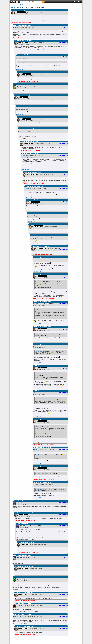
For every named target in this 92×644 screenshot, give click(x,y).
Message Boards (17, 5)
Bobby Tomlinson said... (40, 309)
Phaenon (16, 27)
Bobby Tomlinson (21, 12)
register (80, 2)
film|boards (15, 2)
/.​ (18, 86)
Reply (64, 12)
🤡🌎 (19, 38)
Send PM (61, 12)
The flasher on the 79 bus (20, 616)
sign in (75, 2)
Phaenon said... (39, 282)
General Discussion (27, 5)
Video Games (16, 7)
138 (19, 579)
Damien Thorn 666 (22, 605)
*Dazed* (20, 503)
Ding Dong (16, 38)
